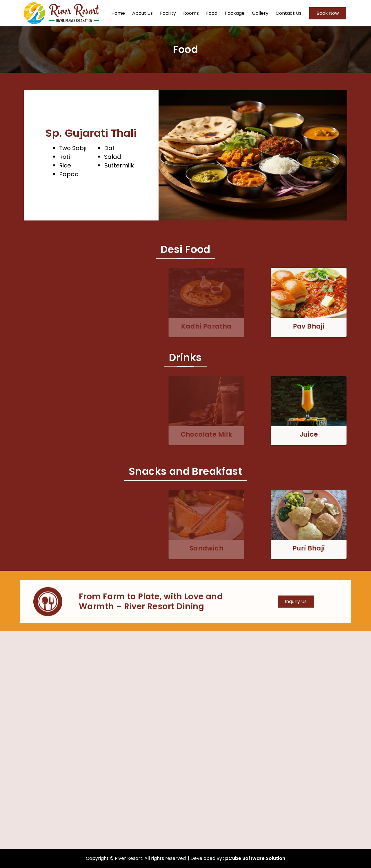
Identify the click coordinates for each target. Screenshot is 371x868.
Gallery (260, 13)
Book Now (328, 13)
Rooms (191, 13)
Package (235, 13)
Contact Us (289, 13)
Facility (168, 13)
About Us (142, 13)
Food (212, 13)
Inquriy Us (296, 610)
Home (118, 13)
